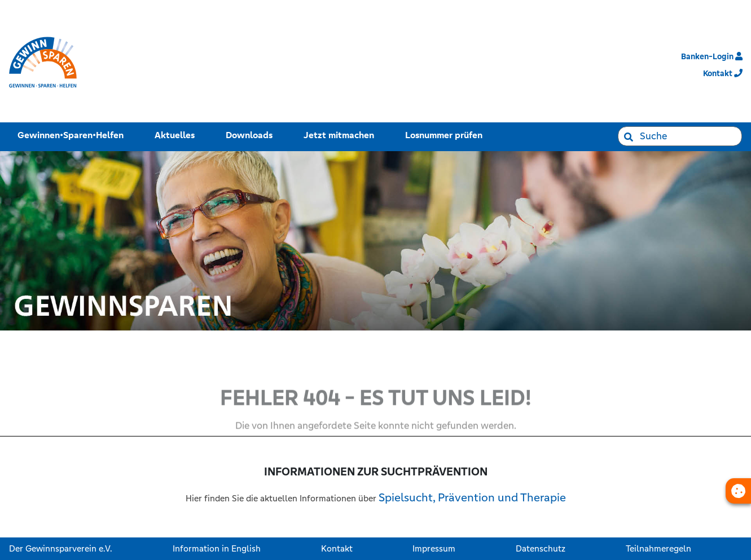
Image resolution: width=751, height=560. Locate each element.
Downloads (251, 134)
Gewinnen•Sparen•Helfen (73, 134)
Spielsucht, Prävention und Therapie (472, 498)
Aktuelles (177, 134)
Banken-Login (712, 56)
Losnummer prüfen (446, 134)
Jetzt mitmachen (341, 134)
